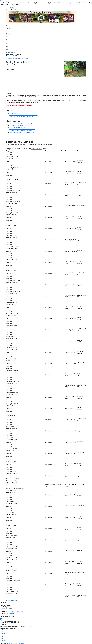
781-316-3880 (10, 613)
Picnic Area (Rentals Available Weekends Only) (22, 132)
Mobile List (25, 58)
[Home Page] (10, 25)
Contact (8, 37)
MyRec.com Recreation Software (15, 643)
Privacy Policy (67, 3)
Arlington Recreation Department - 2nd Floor (21, 124)
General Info (9, 34)
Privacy (4, 633)
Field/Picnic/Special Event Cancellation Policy (21, 117)
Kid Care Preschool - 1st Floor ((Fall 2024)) (21, 131)
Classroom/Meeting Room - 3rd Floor (19, 125)
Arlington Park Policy (15, 113)
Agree (12, 8)
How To (4, 640)
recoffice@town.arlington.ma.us (14, 612)
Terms (4, 630)
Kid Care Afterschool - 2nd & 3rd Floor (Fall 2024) (22, 129)
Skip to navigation (5, 1)
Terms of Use (57, 3)
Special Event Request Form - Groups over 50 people (23, 115)
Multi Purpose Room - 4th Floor (18, 127)
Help (4, 637)
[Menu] (7, 49)
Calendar (10, 58)
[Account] (10, 40)
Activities (8, 28)
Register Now (11, 52)
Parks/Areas (9, 31)
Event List (17, 58)
